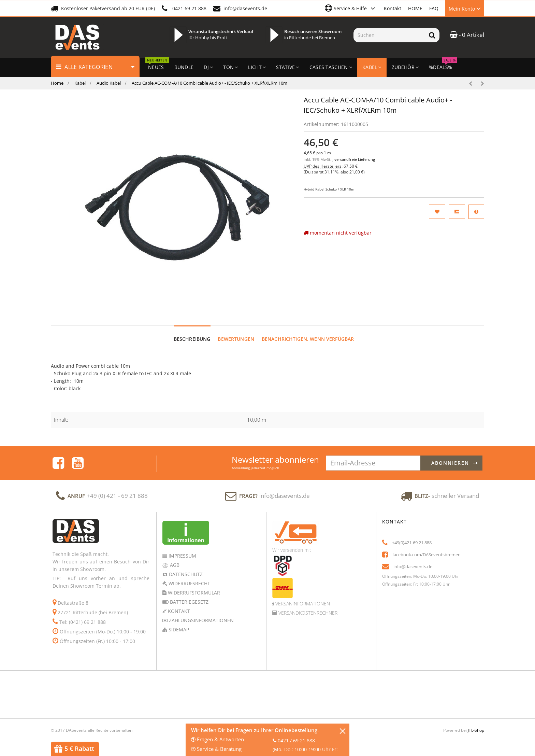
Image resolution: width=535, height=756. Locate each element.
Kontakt (393, 8)
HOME (415, 8)
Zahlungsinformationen (201, 614)
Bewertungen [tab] (236, 332)
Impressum (182, 549)
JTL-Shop (476, 724)
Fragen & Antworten (218, 739)
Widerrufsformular (193, 586)
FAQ (434, 8)
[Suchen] (389, 35)
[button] (351, 8)
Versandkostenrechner (307, 606)
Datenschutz (185, 568)
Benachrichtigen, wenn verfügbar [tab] (308, 332)
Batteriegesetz (189, 595)
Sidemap (178, 623)
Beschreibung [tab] (192, 332)
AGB (174, 558)
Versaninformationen (302, 597)
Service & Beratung (216, 749)
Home (57, 83)
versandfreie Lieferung (355, 159)
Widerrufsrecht (189, 577)
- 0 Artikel (467, 35)
